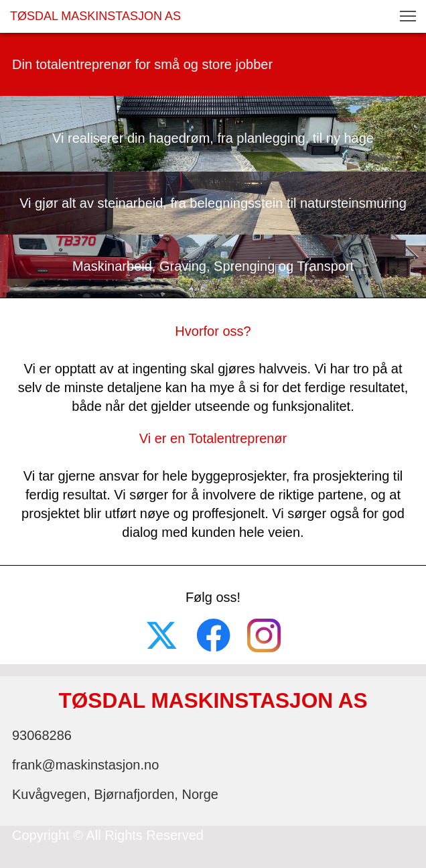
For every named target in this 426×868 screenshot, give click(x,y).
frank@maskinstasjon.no (85, 765)
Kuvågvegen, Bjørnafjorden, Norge (115, 794)
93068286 (42, 735)
